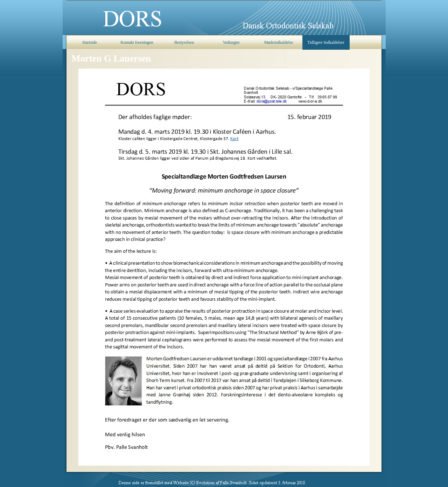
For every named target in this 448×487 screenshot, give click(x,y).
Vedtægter (232, 42)
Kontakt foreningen (137, 42)
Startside (90, 42)
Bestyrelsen (184, 42)
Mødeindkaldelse (279, 42)
